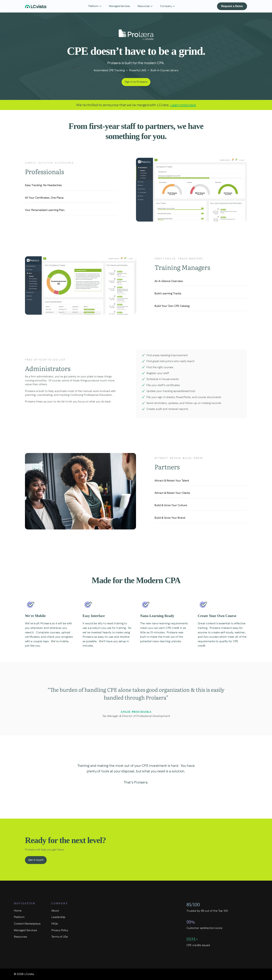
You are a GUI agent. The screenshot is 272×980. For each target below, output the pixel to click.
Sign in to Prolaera (136, 82)
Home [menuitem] (18, 911)
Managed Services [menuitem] (25, 930)
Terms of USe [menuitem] (60, 937)
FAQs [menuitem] (55, 924)
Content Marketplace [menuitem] (27, 924)
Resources (145, 6)
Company (167, 6)
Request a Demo (232, 6)
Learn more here (183, 105)
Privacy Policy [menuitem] (60, 930)
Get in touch (36, 864)
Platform (95, 6)
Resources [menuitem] (20, 937)
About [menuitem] (55, 911)
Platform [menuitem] (19, 917)
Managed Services (119, 6)
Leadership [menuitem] (58, 917)
